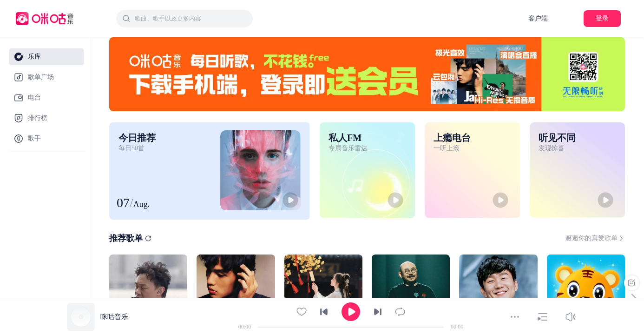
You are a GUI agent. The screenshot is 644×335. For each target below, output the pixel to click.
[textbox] (191, 19)
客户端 (538, 18)
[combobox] (184, 19)
